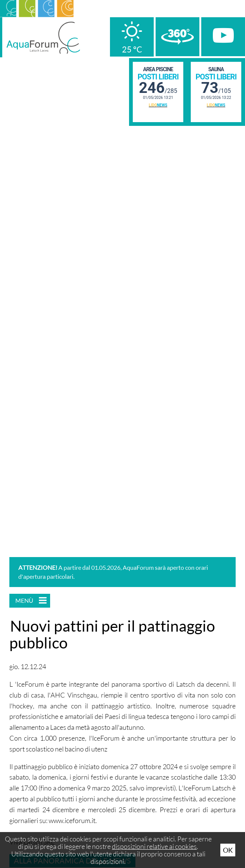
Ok (228, 850)
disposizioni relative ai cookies (154, 846)
